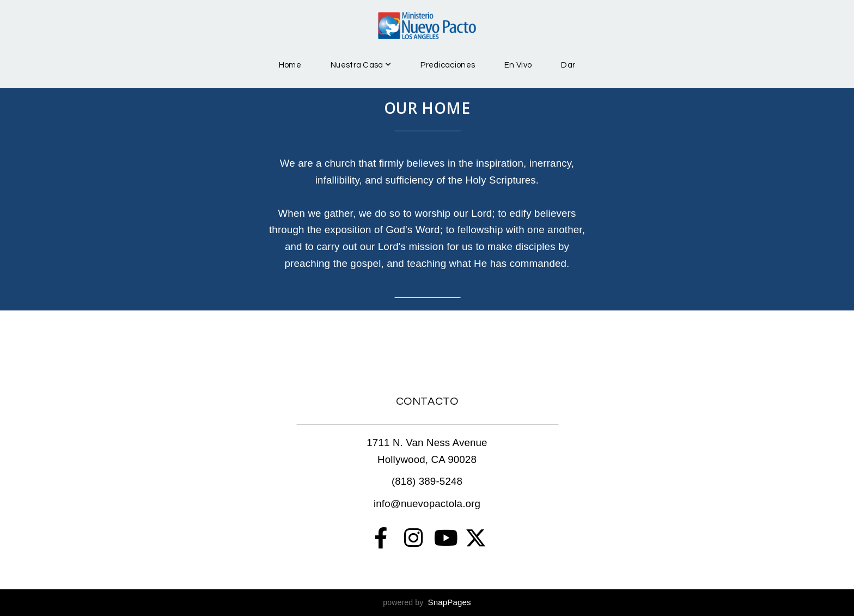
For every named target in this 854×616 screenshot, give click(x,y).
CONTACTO (427, 401)
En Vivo (518, 65)
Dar (568, 65)
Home (290, 65)
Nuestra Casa (361, 65)
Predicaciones (448, 65)
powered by (427, 602)
